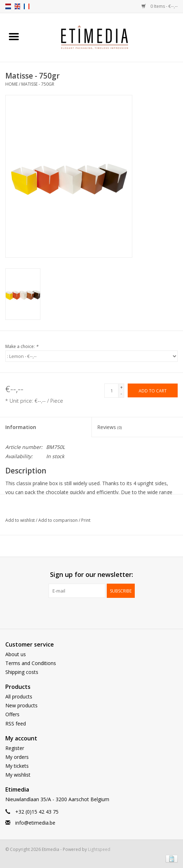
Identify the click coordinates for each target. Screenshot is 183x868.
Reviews (109, 427)
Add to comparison (59, 520)
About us (16, 654)
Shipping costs (22, 672)
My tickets (17, 766)
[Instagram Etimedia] (98, 612)
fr (27, 6)
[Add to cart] (153, 390)
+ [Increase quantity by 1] (121, 387)
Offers (12, 714)
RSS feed (16, 724)
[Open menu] (14, 36)
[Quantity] (111, 391)
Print (86, 520)
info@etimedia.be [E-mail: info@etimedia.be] (35, 823)
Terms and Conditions (31, 663)
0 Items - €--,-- (160, 6)
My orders (17, 757)
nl (8, 6)
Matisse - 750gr (38, 84)
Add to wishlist (21, 520)
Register (15, 748)
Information (21, 427)
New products (21, 705)
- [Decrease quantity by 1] (121, 394)
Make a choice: (22, 346)
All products (19, 696)
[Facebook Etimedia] (85, 612)
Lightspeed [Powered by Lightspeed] (99, 849)
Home (12, 84)
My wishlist (18, 775)
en (17, 6)
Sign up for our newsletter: (91, 575)
